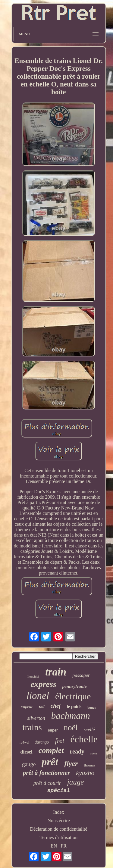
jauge (76, 782)
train (56, 672)
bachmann (71, 716)
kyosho (85, 773)
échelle (84, 739)
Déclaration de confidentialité (58, 829)
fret (60, 741)
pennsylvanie (75, 686)
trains (32, 727)
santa (94, 753)
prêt (50, 762)
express (43, 684)
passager (81, 675)
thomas (89, 765)
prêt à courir (47, 783)
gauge (29, 764)
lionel (38, 696)
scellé (89, 730)
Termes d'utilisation (59, 837)
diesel (26, 752)
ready (77, 751)
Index (58, 812)
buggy (92, 707)
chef (56, 706)
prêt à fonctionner (46, 773)
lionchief (33, 676)
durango (42, 742)
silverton (36, 718)
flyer (71, 763)
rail (42, 707)
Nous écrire (58, 821)
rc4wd (24, 742)
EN (54, 846)
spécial (59, 791)
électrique (73, 696)
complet (51, 750)
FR (64, 846)
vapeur (27, 707)
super (53, 730)
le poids (74, 707)
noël (71, 728)
